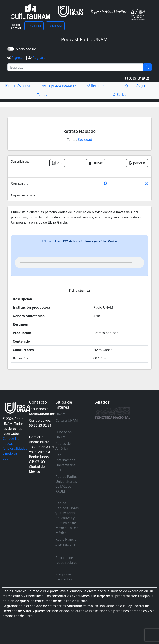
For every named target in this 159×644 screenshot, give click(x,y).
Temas (40, 95)
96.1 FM (34, 26)
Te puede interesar (59, 86)
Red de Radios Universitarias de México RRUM (66, 484)
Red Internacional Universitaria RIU (66, 463)
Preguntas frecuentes (64, 577)
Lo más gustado (139, 86)
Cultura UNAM (67, 420)
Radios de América (63, 446)
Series (119, 95)
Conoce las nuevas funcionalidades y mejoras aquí (15, 448)
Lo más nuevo (18, 86)
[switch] (11, 49)
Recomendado (100, 86)
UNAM (61, 414)
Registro (39, 58)
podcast (137, 163)
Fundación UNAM (64, 434)
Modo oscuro (27, 49)
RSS (57, 163)
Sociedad (85, 140)
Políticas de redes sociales (66, 560)
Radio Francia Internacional (66, 542)
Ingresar (18, 58)
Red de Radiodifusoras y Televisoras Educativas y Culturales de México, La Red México (67, 518)
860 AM (55, 26)
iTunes (96, 163)
